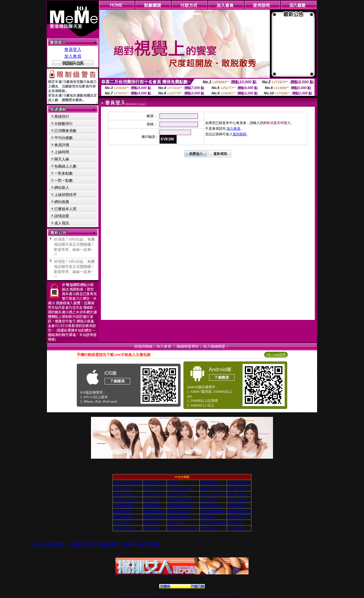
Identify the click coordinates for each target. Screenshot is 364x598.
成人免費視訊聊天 (239, 483)
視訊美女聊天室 (229, 593)
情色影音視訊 (131, 593)
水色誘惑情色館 (123, 505)
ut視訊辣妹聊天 (162, 593)
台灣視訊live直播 (129, 593)
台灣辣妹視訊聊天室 (143, 593)
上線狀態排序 (65, 195)
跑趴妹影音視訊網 (239, 511)
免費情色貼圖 (209, 483)
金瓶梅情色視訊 (139, 593)
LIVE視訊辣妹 (127, 593)
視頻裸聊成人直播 (202, 593)
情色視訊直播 (125, 593)
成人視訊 (62, 223)
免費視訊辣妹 (137, 593)
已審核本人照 (65, 209)
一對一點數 (64, 180)
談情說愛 (62, 216)
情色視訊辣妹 (123, 593)
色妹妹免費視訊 (172, 593)
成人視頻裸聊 (200, 593)
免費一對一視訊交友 (213, 494)
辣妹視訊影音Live (155, 483)
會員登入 (73, 49)
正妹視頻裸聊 (214, 593)
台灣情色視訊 (122, 523)
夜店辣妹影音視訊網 (213, 523)
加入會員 (73, 56)
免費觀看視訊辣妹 (125, 528)
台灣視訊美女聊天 (179, 500)
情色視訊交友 (232, 593)
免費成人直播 (224, 593)
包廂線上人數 (65, 166)
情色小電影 (235, 523)
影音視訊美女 (231, 593)
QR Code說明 (276, 355)
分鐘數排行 (64, 124)
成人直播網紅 (180, 593)
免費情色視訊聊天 (179, 511)
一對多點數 (64, 173)
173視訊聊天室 (170, 593)
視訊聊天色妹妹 (157, 593)
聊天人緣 (62, 159)
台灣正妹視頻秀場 (210, 593)
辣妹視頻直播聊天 (153, 593)
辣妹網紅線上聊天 (191, 593)
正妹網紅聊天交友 (184, 593)
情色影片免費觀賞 (179, 517)
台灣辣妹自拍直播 (151, 593)
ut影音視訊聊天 (237, 593)
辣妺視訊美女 (241, 593)
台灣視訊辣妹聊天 (148, 593)
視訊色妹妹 (151, 523)
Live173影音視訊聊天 (160, 593)
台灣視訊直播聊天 (235, 593)
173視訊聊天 (155, 593)
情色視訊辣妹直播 (220, 593)
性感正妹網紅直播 (189, 593)
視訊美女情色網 (154, 494)
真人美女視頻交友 (207, 593)
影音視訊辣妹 (236, 528)
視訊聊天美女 (135, 593)
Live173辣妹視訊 (182, 593)
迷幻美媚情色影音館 (180, 505)
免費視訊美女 (152, 505)
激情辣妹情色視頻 (216, 593)
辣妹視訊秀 (208, 517)
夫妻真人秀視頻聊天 (205, 593)
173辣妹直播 (187, 593)
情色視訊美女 (236, 505)
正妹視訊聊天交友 (146, 593)
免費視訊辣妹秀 (177, 494)
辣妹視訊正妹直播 (193, 593)
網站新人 (62, 188)
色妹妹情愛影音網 (212, 511)
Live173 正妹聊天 (196, 593)
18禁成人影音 (152, 500)
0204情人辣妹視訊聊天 (128, 483)
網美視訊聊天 (223, 593)
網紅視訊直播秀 (178, 593)
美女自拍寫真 (152, 528)
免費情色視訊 (236, 517)
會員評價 (62, 145)
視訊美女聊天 (122, 488)
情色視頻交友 (212, 593)
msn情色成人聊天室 (213, 488)
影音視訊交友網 (238, 494)
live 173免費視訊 (239, 593)
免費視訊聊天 (166, 593)
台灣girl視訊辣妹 (226, 593)
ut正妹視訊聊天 (168, 593)
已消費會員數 (65, 131)
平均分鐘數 (64, 138)
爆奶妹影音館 (122, 511)
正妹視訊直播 (176, 593)
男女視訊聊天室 (210, 528)
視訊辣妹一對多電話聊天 (183, 528)
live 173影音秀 (133, 593)
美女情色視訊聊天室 (180, 488)
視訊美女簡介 (176, 523)
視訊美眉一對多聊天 (126, 500)
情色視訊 (173, 483)
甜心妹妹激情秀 (210, 505)
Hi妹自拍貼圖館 (238, 500)
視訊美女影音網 (123, 494)
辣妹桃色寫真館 (154, 511)
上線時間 (62, 152)
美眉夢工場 (151, 488)
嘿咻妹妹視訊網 (154, 517)
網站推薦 (62, 202)
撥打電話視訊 (236, 488)
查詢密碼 (239, 134)
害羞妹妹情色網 (123, 517)
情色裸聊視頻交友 (218, 593)
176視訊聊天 (174, 593)
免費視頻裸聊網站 (198, 593)
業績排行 (62, 116)
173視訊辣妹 (164, 593)
